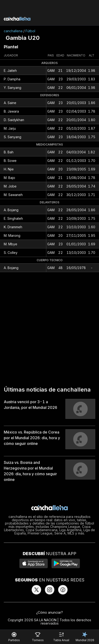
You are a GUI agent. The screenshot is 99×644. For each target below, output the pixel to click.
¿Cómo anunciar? (49, 612)
